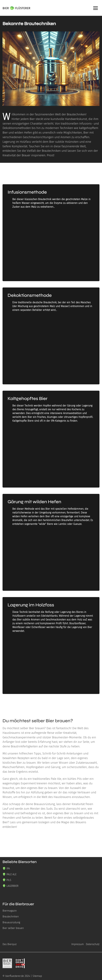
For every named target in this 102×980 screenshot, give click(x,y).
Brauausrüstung (44, 804)
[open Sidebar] (96, 8)
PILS (9, 880)
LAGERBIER (12, 886)
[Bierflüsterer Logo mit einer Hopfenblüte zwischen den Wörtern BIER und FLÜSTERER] (16, 8)
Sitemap (37, 976)
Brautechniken (11, 917)
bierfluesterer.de (15, 976)
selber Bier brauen (32, 728)
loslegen (44, 822)
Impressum (78, 944)
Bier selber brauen (13, 928)
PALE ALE (11, 874)
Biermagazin (10, 911)
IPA (8, 869)
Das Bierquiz (10, 944)
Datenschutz (93, 944)
